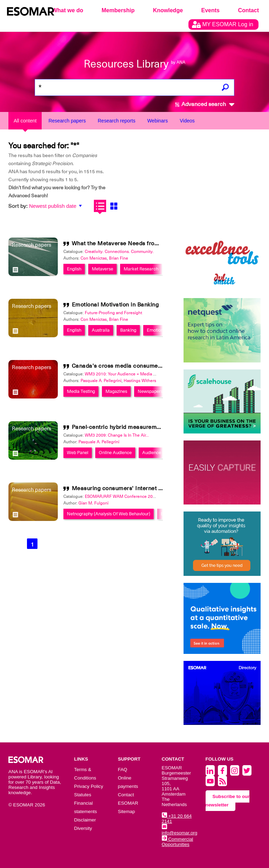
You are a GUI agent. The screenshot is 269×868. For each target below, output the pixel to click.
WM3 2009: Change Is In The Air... (117, 435)
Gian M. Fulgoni (94, 503)
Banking (128, 330)
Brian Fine (119, 258)
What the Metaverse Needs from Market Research (140, 244)
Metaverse (102, 269)
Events (211, 10)
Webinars (157, 121)
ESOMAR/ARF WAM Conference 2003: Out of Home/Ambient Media (150, 496)
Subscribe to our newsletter (228, 801)
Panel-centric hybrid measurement (119, 427)
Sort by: (18, 206)
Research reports (116, 121)
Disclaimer (85, 820)
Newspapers (150, 391)
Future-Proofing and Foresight (113, 313)
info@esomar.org (180, 830)
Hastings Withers (140, 381)
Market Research (141, 269)
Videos (187, 121)
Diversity (83, 828)
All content (25, 121)
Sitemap (127, 811)
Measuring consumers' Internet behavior (127, 488)
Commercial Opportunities (178, 842)
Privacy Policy (89, 786)
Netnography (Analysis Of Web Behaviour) (109, 514)
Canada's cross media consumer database (129, 366)
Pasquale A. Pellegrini (101, 381)
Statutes (83, 795)
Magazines (116, 391)
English (74, 269)
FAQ (123, 770)
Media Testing (81, 391)
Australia (101, 330)
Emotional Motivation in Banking (115, 305)
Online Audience (115, 453)
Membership (118, 10)
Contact (248, 10)
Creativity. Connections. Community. (119, 252)
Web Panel (78, 453)
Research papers (67, 121)
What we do (68, 10)
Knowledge (168, 10)
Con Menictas (94, 258)
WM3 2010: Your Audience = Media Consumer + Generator (141, 374)
